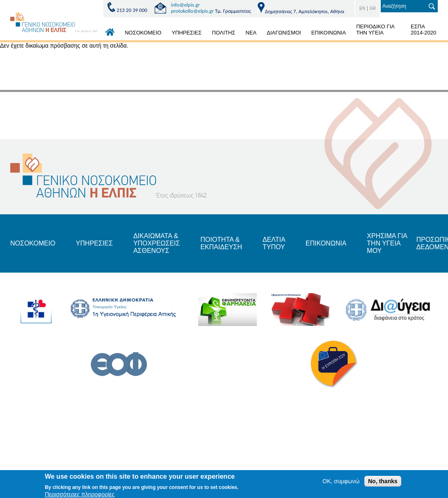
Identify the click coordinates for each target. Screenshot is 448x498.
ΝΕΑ (251, 33)
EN (362, 8)
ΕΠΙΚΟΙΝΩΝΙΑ (329, 33)
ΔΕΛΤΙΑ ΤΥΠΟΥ (274, 243)
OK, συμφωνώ (341, 483)
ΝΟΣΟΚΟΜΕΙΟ (143, 33)
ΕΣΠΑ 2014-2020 (423, 30)
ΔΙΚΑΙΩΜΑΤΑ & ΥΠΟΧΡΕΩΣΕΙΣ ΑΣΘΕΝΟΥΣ (157, 243)
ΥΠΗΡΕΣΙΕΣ (186, 33)
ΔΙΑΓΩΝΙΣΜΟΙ (284, 33)
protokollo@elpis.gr (192, 11)
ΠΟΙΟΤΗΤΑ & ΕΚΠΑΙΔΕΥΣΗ (221, 243)
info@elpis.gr (185, 5)
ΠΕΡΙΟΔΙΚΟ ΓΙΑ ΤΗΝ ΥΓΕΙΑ (375, 30)
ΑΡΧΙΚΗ (110, 34)
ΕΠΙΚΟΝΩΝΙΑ (326, 243)
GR (373, 8)
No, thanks (383, 483)
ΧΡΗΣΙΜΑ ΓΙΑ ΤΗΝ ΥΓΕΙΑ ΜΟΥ (387, 243)
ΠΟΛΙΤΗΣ (224, 33)
